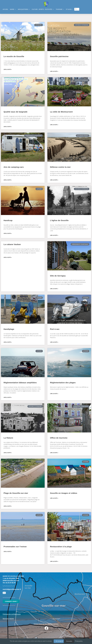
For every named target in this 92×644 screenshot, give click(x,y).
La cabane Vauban (12, 244)
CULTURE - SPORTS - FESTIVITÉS (43, 9)
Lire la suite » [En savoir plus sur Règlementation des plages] (54, 394)
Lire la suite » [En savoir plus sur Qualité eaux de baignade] (8, 127)
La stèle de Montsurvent (61, 112)
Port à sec (55, 329)
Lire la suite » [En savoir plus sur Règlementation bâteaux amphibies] (8, 397)
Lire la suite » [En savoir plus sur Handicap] (8, 233)
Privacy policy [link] (79, 641)
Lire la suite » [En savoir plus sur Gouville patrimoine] (54, 71)
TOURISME (60, 9)
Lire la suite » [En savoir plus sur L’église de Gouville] (54, 235)
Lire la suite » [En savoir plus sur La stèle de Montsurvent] (54, 125)
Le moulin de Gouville (14, 56)
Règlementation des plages (63, 383)
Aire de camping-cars (14, 167)
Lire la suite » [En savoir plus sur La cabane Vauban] (8, 257)
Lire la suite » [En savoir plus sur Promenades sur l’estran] (8, 552)
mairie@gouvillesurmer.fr (12, 589)
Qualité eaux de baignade (15, 112)
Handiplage (9, 329)
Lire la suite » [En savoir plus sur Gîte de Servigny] (54, 289)
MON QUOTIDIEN (24, 9)
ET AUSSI (70, 9)
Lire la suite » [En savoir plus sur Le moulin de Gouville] (8, 69)
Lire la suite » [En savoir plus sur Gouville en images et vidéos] (54, 498)
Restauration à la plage (61, 547)
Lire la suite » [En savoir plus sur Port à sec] (54, 342)
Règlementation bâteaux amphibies (20, 383)
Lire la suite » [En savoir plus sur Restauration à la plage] (54, 561)
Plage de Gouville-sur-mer (16, 493)
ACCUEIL (5, 9)
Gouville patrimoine (59, 56)
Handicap (8, 220)
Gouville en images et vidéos (64, 493)
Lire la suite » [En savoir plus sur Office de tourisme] (54, 453)
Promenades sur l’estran (15, 547)
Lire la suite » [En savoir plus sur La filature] (8, 453)
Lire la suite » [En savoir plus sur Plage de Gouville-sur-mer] (8, 506)
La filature (8, 438)
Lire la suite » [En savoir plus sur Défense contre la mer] (54, 180)
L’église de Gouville (59, 220)
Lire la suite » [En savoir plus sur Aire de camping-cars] (8, 180)
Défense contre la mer (60, 167)
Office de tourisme (59, 438)
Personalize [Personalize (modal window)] (69, 641)
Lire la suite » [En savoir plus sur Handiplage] (8, 342)
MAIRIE (13, 9)
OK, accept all (59, 641)
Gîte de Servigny (58, 276)
